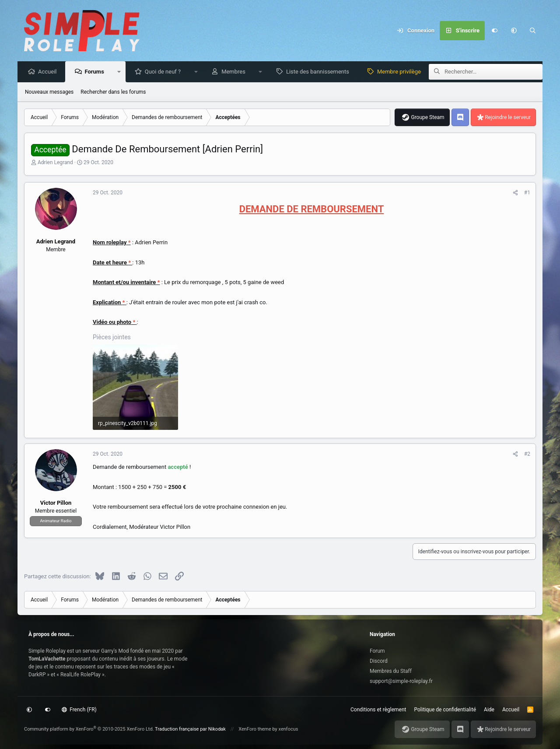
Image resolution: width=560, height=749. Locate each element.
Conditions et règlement (378, 710)
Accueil (49, 72)
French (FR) (79, 710)
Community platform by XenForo (89, 729)
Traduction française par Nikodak (190, 729)
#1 (527, 193)
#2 (527, 454)
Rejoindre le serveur (508, 118)
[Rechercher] (533, 31)
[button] (514, 31)
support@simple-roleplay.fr (401, 681)
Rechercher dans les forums (113, 92)
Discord (379, 661)
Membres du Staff (391, 671)
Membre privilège (401, 72)
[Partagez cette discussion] (515, 193)
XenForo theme (255, 729)
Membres (236, 72)
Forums (96, 72)
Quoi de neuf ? (165, 72)
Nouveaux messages (49, 92)
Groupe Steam (427, 118)
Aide (489, 710)
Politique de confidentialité (445, 710)
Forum (377, 651)
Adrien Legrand (55, 163)
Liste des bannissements (320, 72)
